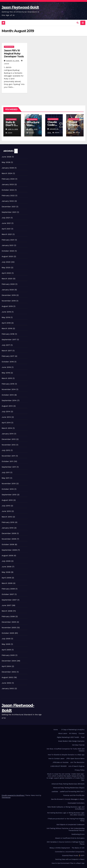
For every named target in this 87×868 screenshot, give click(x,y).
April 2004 (6, 666)
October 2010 (8, 489)
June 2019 (6, 312)
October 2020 (8, 251)
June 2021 (6, 223)
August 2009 (7, 556)
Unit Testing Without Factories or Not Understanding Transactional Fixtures (66, 829)
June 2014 (6, 417)
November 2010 (9, 484)
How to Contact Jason (56, 759)
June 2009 (6, 567)
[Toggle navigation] (83, 23)
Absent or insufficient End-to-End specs (70, 838)
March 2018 (7, 328)
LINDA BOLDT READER (59, 766)
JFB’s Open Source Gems (75, 759)
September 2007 (9, 600)
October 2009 (8, 544)
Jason (9, 133)
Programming (9, 47)
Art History (73, 733)
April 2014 (6, 423)
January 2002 (8, 688)
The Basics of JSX (78, 848)
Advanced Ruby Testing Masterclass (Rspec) (69, 788)
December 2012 (9, 439)
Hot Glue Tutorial (78, 745)
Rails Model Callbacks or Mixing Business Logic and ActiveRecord (66, 808)
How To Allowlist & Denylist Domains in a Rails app (66, 755)
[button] (78, 23)
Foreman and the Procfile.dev (74, 795)
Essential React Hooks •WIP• (73, 856)
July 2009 (6, 561)
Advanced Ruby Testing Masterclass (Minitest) (68, 784)
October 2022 (8, 190)
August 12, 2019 (13, 61)
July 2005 (6, 639)
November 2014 (9, 389)
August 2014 (7, 406)
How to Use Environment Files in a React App (68, 863)
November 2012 (9, 445)
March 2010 (7, 517)
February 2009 (8, 589)
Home (56, 730)
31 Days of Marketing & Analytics (73, 730)
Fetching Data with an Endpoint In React (70, 859)
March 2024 (7, 173)
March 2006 (7, 611)
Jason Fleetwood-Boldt (20, 7)
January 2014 (8, 434)
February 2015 (8, 384)
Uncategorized (11, 119)
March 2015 (7, 378)
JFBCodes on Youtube (61, 762)
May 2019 (6, 317)
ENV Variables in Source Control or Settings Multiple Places (66, 843)
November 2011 (8, 456)
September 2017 (9, 340)
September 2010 (9, 495)
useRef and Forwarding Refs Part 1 (72, 792)
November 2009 (9, 539)
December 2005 (9, 622)
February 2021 (8, 240)
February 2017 (8, 356)
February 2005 (8, 655)
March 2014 (7, 428)
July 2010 (6, 506)
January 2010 (8, 528)
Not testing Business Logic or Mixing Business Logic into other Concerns (66, 814)
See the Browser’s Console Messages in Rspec (68, 799)
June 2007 (6, 605)
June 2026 (6, 157)
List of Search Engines (76, 766)
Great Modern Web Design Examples (71, 741)
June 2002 (6, 683)
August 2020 (7, 256)
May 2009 (6, 572)
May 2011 (6, 478)
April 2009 (6, 578)
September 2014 (9, 400)
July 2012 (6, 450)
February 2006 (8, 616)
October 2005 (8, 633)
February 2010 (8, 522)
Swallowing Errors (78, 834)
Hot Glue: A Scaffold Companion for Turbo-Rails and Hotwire (66, 750)
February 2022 (8, 195)
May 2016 (6, 373)
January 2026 (8, 168)
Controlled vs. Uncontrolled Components (70, 852)
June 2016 (6, 367)
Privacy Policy (80, 770)
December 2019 (9, 295)
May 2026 (6, 162)
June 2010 (6, 511)
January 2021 (8, 245)
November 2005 (9, 628)
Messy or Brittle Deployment (60, 848)
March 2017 (7, 351)
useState (55, 792)
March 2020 (7, 279)
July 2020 (6, 262)
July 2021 (6, 218)
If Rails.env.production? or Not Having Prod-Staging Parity (66, 820)
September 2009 (9, 550)
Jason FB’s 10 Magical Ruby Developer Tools (14, 53)
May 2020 (6, 267)
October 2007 (8, 594)
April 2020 (6, 273)
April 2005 (6, 650)
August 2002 (7, 677)
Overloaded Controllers (76, 803)
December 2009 (9, 533)
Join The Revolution (77, 762)
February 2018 (8, 334)
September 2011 (9, 467)
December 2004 (9, 661)
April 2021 (6, 229)
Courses (82, 733)
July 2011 (6, 472)
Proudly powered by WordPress (13, 795)
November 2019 (9, 301)
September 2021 (9, 212)
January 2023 (8, 184)
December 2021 (9, 207)
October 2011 (7, 461)
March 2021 (7, 234)
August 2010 (7, 500)
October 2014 (8, 395)
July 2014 (6, 412)
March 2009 (7, 583)
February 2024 (8, 179)
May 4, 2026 (33, 129)
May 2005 (6, 644)
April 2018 (6, 323)
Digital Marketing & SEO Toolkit (68, 737)
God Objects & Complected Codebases (70, 825)
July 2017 (6, 345)
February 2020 (8, 284)
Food (83, 737)
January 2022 (8, 201)
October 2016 (8, 362)
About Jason (63, 733)
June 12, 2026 (13, 129)
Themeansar (6, 797)
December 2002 (9, 672)
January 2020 (8, 290)
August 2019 (7, 306)
